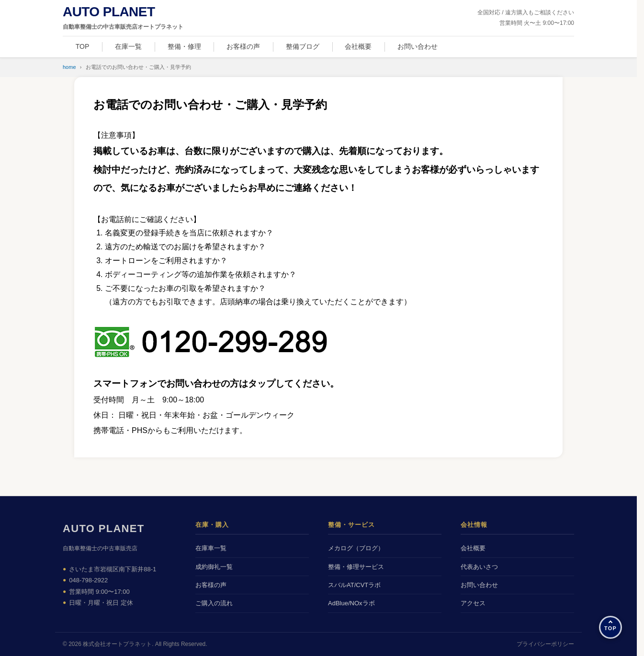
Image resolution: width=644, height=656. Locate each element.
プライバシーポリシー (545, 644)
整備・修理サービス (356, 567)
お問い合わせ (418, 46)
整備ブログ (303, 46)
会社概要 (358, 46)
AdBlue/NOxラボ (351, 603)
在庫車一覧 (211, 548)
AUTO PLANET (104, 528)
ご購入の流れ (214, 603)
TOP (83, 46)
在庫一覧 (128, 46)
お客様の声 (243, 46)
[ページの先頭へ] (610, 627)
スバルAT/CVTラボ (354, 585)
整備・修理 (184, 46)
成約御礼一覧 (214, 567)
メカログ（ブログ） (356, 548)
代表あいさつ (479, 567)
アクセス (473, 603)
